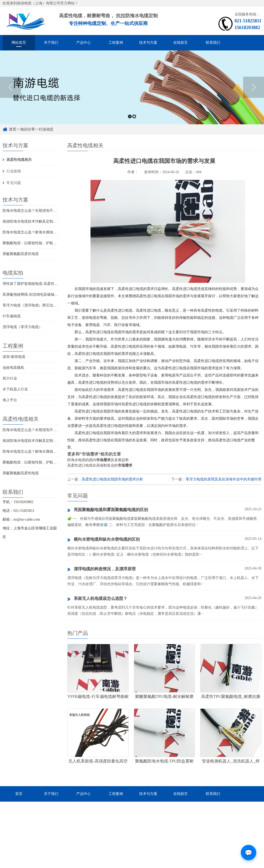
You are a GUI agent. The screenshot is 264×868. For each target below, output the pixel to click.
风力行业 (10, 378)
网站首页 (19, 43)
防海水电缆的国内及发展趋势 (98, 460)
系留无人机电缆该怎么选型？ (97, 599)
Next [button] (254, 99)
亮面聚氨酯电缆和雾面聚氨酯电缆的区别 (108, 510)
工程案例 (116, 43)
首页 (19, 794)
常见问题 (14, 183)
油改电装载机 (13, 368)
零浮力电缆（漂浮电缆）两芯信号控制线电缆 (39, 305)
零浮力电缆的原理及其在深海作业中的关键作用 (224, 479)
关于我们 (51, 43)
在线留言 (180, 43)
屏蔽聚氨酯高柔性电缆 (21, 254)
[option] (132, 99)
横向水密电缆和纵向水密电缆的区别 (104, 540)
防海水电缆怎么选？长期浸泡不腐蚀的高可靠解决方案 (46, 211)
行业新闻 (14, 171)
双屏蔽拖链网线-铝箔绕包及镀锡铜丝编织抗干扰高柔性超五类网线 (56, 295)
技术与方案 (148, 43)
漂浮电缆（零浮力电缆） (22, 327)
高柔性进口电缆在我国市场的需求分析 (112, 479)
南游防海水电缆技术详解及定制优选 (31, 221)
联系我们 (213, 43)
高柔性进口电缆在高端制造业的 (100, 465)
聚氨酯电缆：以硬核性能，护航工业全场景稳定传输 (44, 243)
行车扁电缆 (12, 316)
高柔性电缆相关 (19, 160)
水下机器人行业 (15, 389)
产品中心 (84, 43)
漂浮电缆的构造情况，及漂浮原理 (101, 569)
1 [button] (130, 128)
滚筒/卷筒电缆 (14, 357)
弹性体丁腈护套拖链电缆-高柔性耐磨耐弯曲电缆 (41, 284)
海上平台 (10, 400)
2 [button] (134, 128)
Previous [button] (10, 99)
